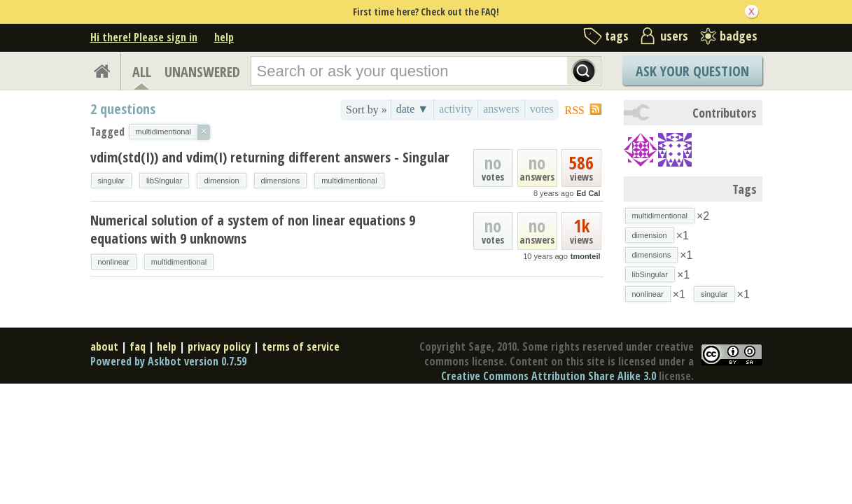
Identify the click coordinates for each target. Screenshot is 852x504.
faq (138, 346)
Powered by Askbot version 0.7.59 (168, 361)
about (104, 346)
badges (739, 36)
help (224, 37)
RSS (575, 110)
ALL (142, 72)
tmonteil (586, 256)
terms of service (301, 346)
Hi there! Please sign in (144, 37)
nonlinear (114, 262)
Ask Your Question (692, 71)
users (674, 36)
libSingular (164, 181)
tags (617, 36)
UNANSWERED (202, 72)
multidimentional (349, 181)
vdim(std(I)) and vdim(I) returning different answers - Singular (270, 157)
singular (112, 181)
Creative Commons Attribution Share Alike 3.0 (549, 376)
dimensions (281, 181)
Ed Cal (588, 193)
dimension (221, 181)
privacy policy (219, 346)
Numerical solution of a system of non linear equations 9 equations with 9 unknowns (253, 229)
